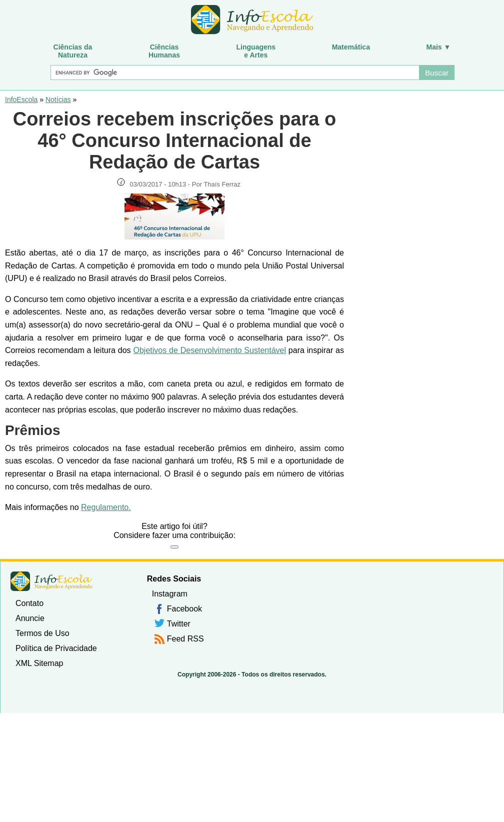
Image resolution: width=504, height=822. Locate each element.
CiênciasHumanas (164, 51)
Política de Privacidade (56, 648)
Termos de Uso (42, 633)
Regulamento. (106, 507)
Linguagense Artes (256, 51)
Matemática (351, 47)
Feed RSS (185, 639)
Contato (29, 603)
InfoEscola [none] (51, 581)
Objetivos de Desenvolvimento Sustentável (210, 350)
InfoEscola (21, 99)
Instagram (170, 594)
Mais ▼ (439, 47)
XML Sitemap (39, 663)
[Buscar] (234, 72)
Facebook (184, 609)
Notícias (58, 99)
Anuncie (30, 618)
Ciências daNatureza (73, 51)
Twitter (179, 624)
